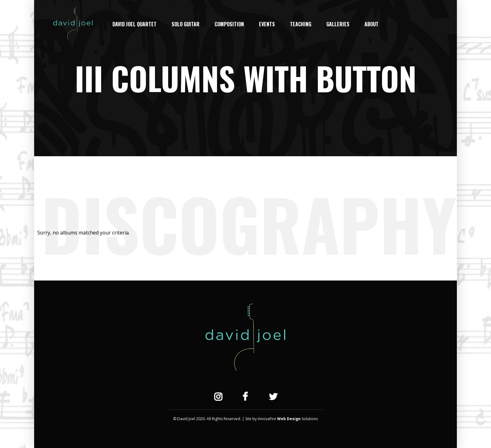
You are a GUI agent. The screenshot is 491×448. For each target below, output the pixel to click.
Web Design (289, 419)
